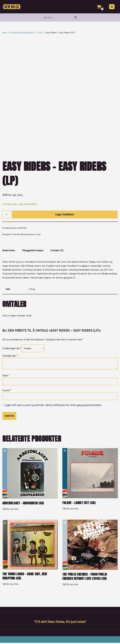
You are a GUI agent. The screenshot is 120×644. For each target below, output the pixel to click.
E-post (7, 391)
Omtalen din (10, 356)
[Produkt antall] (7, 215)
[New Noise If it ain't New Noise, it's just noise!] (12, 7)
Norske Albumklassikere (22, 32)
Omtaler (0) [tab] (57, 251)
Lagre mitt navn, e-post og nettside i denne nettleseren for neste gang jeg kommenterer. (54, 406)
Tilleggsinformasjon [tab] (33, 251)
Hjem (5, 32)
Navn (6, 376)
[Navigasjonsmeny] (112, 7)
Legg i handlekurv (65, 215)
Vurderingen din (12, 349)
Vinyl (40, 32)
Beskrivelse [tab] (9, 251)
